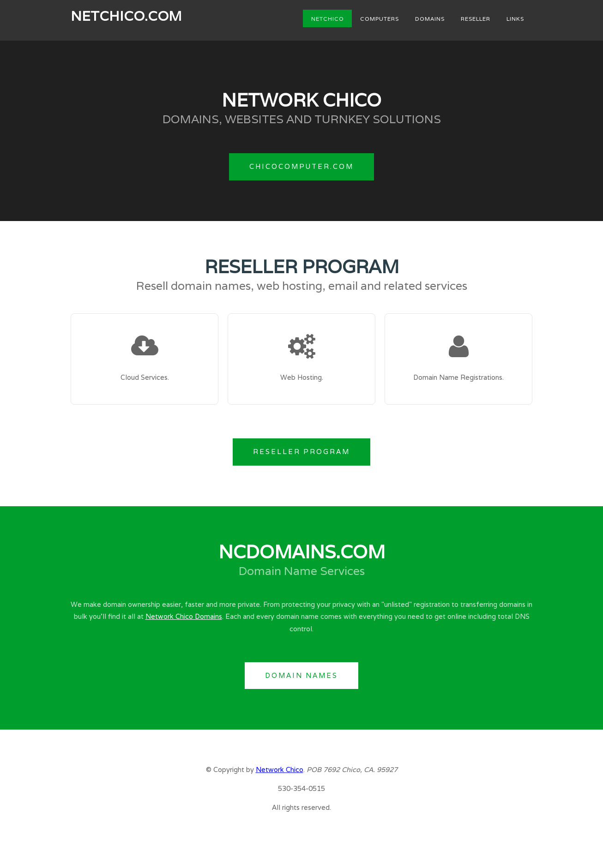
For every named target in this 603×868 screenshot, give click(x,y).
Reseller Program (301, 452)
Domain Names (301, 675)
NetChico (328, 18)
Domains (430, 18)
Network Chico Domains (184, 616)
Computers (380, 18)
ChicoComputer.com (301, 166)
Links (515, 18)
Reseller (476, 18)
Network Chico (280, 769)
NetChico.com (126, 16)
